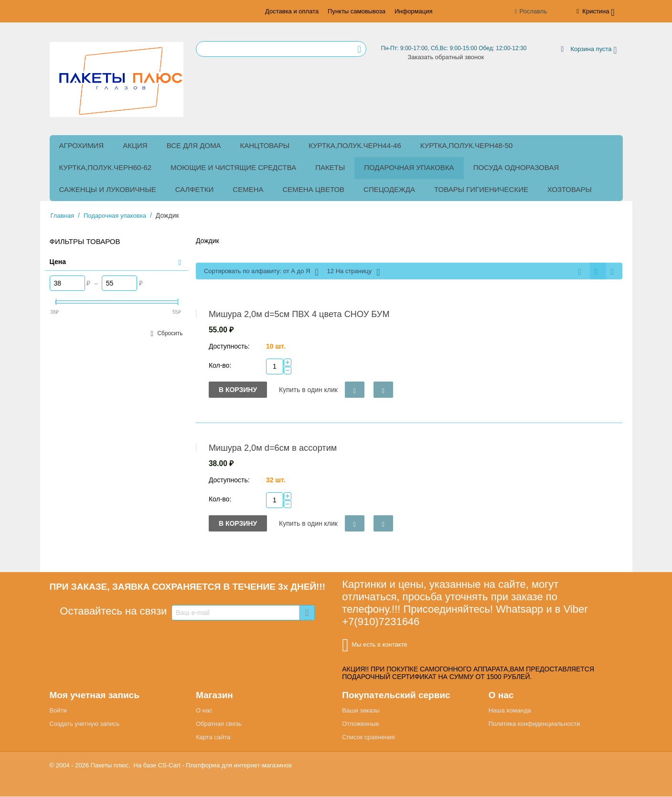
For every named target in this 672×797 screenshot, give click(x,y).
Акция (135, 145)
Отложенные (360, 724)
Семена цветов (314, 189)
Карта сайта (213, 738)
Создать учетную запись (85, 724)
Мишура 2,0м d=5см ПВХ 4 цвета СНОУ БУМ (299, 315)
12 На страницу (354, 272)
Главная (62, 215)
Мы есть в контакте (374, 646)
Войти (58, 711)
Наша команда (510, 711)
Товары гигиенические (481, 189)
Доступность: (229, 347)
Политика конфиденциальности (534, 724)
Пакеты (330, 167)
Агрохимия (82, 145)
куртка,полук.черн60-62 (106, 167)
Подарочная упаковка (409, 167)
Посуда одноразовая (516, 167)
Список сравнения (368, 738)
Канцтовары (265, 145)
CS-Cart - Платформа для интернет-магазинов (225, 766)
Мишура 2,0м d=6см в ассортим (273, 448)
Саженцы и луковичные (108, 189)
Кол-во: (220, 366)
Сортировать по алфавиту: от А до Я (261, 272)
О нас (204, 711)
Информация (414, 11)
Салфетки (195, 189)
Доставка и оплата (292, 11)
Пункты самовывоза (357, 11)
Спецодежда (389, 189)
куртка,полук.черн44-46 (355, 145)
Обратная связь (219, 724)
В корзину (238, 390)
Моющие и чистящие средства (233, 167)
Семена (248, 189)
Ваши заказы (361, 711)
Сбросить (170, 333)
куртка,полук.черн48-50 (467, 145)
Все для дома (194, 145)
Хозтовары (570, 189)
